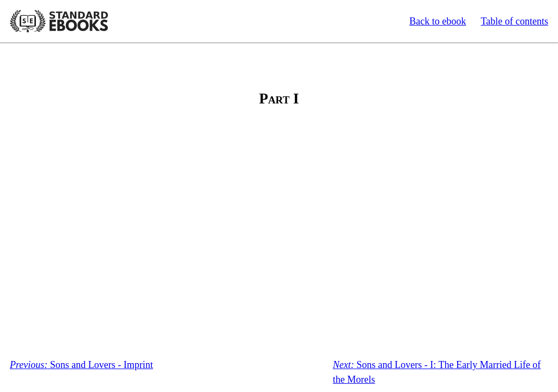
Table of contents (514, 21)
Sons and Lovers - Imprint (81, 365)
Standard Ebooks (59, 21)
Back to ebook (438, 21)
